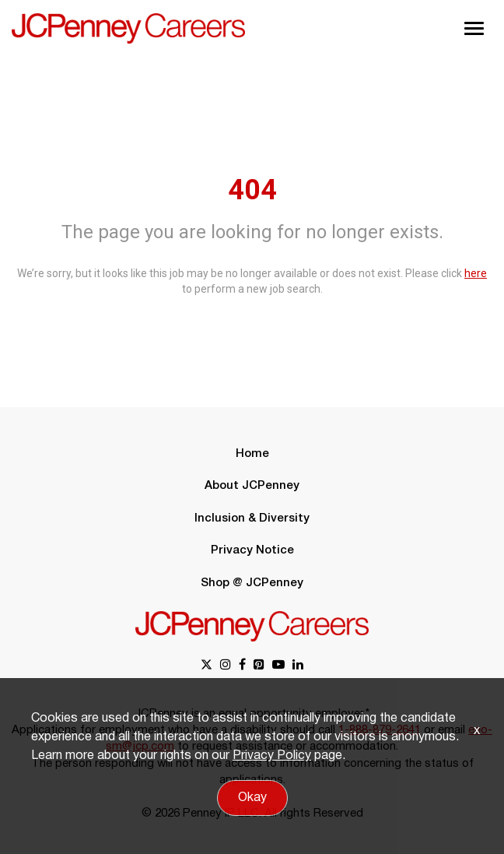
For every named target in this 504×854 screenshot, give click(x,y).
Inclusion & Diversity (252, 518)
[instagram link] (226, 666)
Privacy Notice (252, 550)
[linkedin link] (298, 666)
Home (252, 454)
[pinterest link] (259, 666)
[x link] (206, 666)
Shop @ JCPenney (252, 583)
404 (252, 190)
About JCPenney (252, 486)
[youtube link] (278, 666)
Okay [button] (252, 798)
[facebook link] (242, 666)
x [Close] (477, 731)
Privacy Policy (272, 756)
